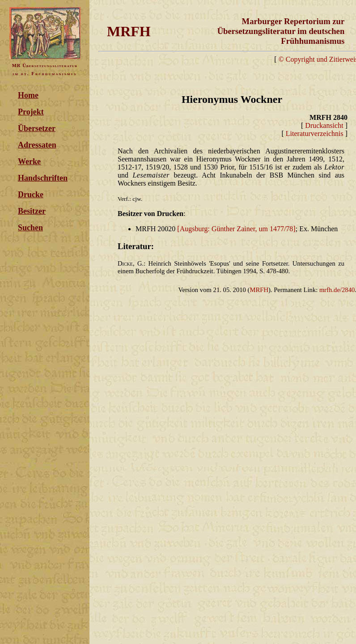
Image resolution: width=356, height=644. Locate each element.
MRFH (259, 290)
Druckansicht (324, 125)
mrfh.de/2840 (337, 290)
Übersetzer (37, 128)
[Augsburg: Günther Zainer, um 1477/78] (236, 229)
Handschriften (43, 178)
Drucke (31, 195)
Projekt (31, 112)
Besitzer (32, 211)
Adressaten (37, 145)
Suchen (30, 228)
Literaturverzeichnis (315, 133)
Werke (29, 161)
